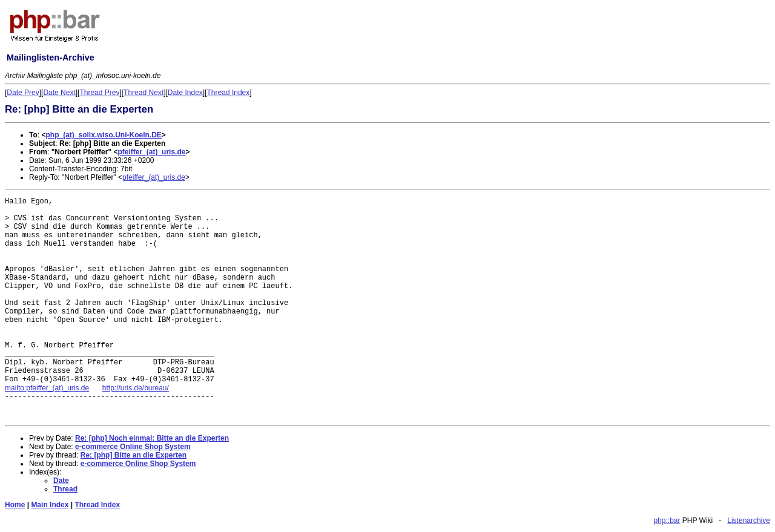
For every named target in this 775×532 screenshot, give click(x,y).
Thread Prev (99, 93)
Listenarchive (749, 521)
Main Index (50, 505)
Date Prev (23, 93)
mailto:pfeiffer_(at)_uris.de (47, 388)
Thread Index (229, 93)
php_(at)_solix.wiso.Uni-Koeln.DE (103, 135)
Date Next (59, 93)
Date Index (185, 93)
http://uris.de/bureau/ (136, 388)
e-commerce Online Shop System (133, 447)
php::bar (667, 521)
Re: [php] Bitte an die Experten (134, 455)
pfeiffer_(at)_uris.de (151, 152)
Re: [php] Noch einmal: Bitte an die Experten (152, 438)
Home (15, 505)
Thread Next (143, 93)
